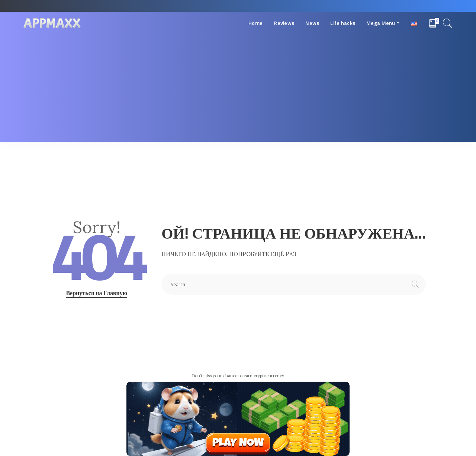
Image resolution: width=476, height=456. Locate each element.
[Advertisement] (238, 90)
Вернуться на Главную (97, 293)
